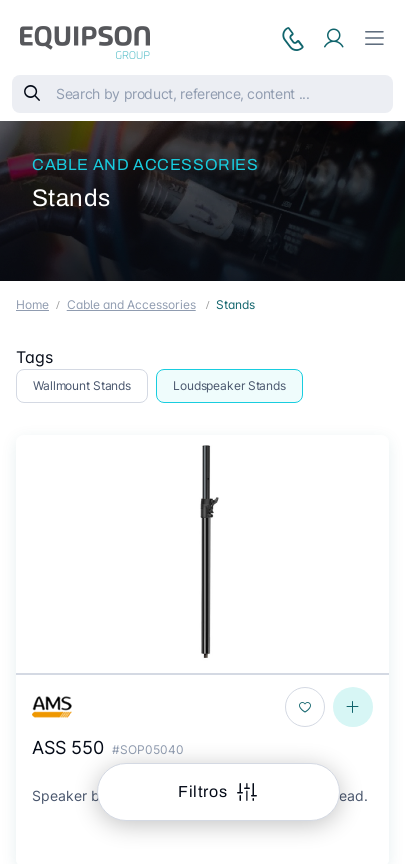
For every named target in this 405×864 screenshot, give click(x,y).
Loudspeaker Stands (229, 385)
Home (32, 304)
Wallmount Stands (82, 385)
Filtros (204, 791)
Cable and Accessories (145, 164)
